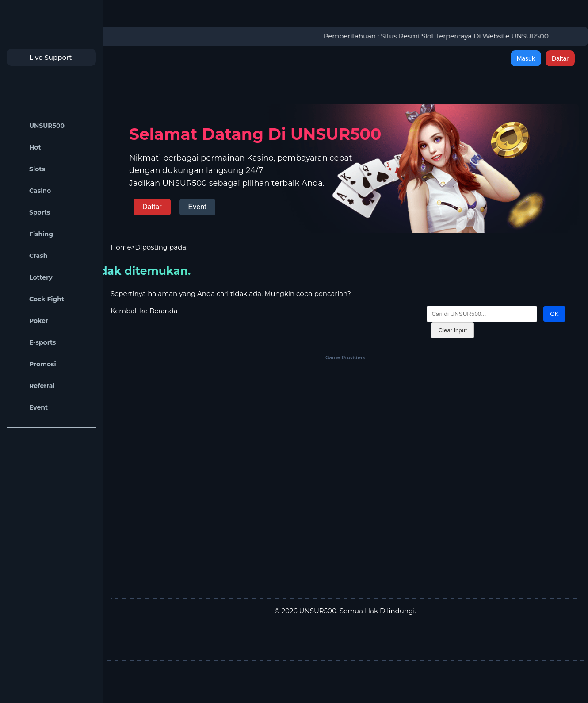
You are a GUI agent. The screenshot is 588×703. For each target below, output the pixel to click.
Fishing (32, 234)
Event (29, 408)
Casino (31, 191)
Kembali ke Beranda (144, 311)
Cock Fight (38, 299)
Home (121, 247)
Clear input (452, 330)
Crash (29, 256)
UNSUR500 (38, 126)
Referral (33, 386)
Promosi (34, 364)
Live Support (42, 57)
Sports (31, 213)
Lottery (32, 278)
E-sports (34, 343)
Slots (28, 169)
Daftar (560, 58)
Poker (30, 321)
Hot (26, 148)
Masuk (526, 58)
